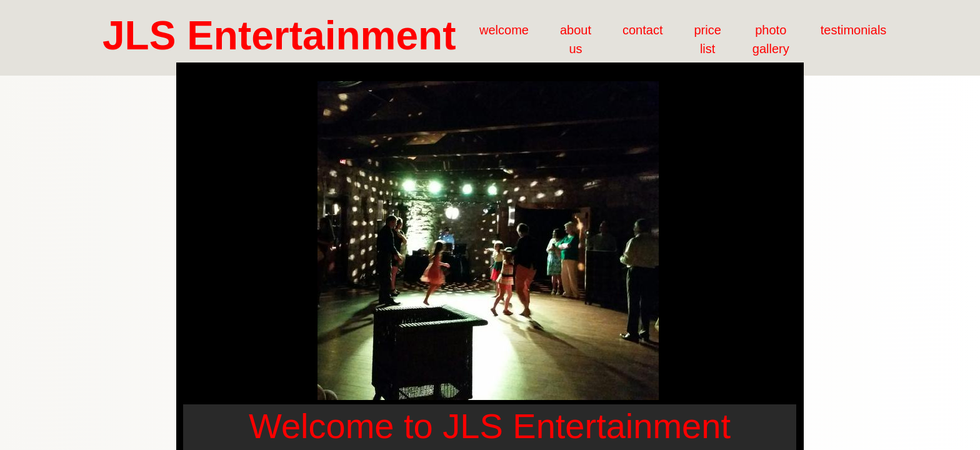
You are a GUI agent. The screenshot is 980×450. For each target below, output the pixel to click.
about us (576, 39)
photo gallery (771, 39)
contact (642, 30)
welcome (504, 30)
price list (707, 39)
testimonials (854, 30)
